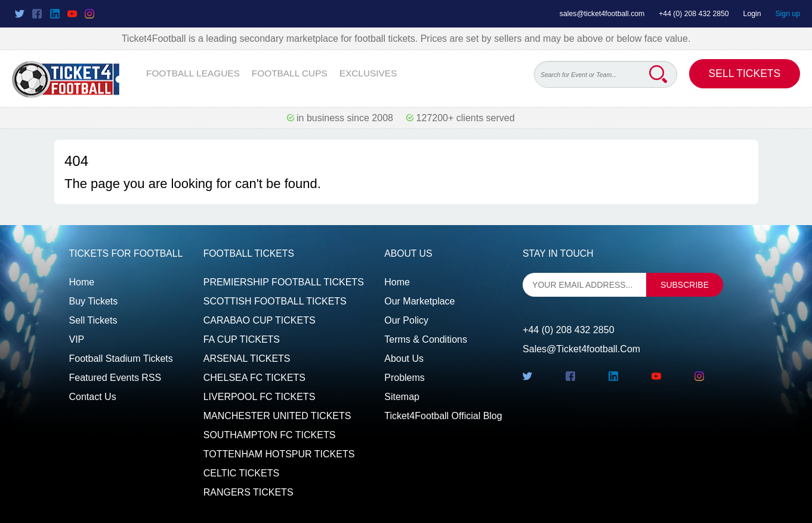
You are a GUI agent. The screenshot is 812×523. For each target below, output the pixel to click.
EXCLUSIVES (368, 73)
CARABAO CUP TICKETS (260, 320)
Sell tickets (93, 320)
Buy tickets (94, 301)
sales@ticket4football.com (602, 14)
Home (82, 282)
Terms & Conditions (426, 339)
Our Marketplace (419, 301)
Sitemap (402, 397)
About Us (404, 359)
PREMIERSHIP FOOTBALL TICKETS (284, 282)
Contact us (93, 397)
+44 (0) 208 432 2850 (694, 14)
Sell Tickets (745, 73)
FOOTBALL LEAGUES (193, 73)
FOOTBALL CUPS (290, 73)
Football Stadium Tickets (121, 359)
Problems (405, 378)
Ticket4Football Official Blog (443, 416)
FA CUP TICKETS (242, 339)
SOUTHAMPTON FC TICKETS (270, 435)
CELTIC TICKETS (241, 473)
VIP (77, 339)
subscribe (685, 285)
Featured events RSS (115, 378)
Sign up (788, 14)
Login (752, 14)
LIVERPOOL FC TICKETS (260, 397)
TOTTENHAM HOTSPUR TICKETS (279, 454)
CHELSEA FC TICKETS (254, 378)
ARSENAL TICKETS (247, 359)
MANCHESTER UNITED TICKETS (277, 416)
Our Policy (406, 320)
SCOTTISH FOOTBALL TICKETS (275, 301)
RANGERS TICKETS (248, 492)
